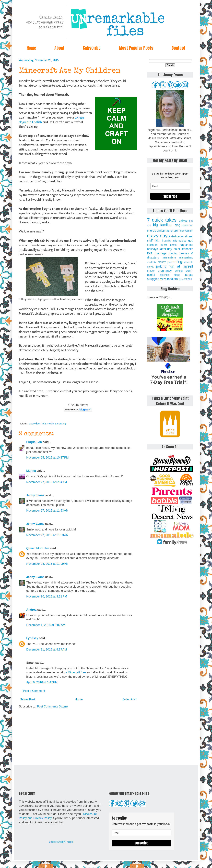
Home (31, 48)
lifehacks (187, 249)
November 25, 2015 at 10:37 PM (47, 458)
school (179, 271)
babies (183, 221)
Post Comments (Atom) (52, 706)
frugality (167, 241)
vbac (181, 279)
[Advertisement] (78, 737)
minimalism (169, 258)
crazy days (35, 423)
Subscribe (92, 48)
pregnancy (165, 271)
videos (188, 279)
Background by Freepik (61, 842)
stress (189, 275)
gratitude (152, 245)
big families (163, 225)
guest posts (169, 245)
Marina (31, 471)
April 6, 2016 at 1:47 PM (42, 682)
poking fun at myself (175, 266)
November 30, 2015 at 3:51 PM (47, 597)
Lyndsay (32, 638)
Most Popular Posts (136, 48)
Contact (178, 48)
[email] (170, 186)
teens (163, 279)
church (175, 231)
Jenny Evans (35, 495)
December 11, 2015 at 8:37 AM (47, 650)
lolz (44, 423)
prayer (151, 271)
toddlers (172, 279)
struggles (153, 279)
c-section (188, 225)
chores (152, 231)
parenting (60, 423)
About (59, 48)
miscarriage (186, 258)
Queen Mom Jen (38, 548)
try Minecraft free (75, 672)
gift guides (180, 241)
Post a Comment (34, 691)
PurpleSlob (34, 442)
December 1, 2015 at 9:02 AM (46, 625)
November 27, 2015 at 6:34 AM (47, 482)
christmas (163, 231)
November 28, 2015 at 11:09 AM (47, 564)
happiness (186, 245)
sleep (177, 275)
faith (157, 241)
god (191, 241)
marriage (161, 253)
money (162, 262)
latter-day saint (170, 249)
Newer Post (27, 699)
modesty (152, 262)
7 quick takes (162, 220)
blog (177, 225)
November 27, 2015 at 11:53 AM (47, 511)
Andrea (31, 610)
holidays (153, 249)
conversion (187, 231)
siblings (165, 275)
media (50, 423)
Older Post (129, 699)
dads (174, 236)
